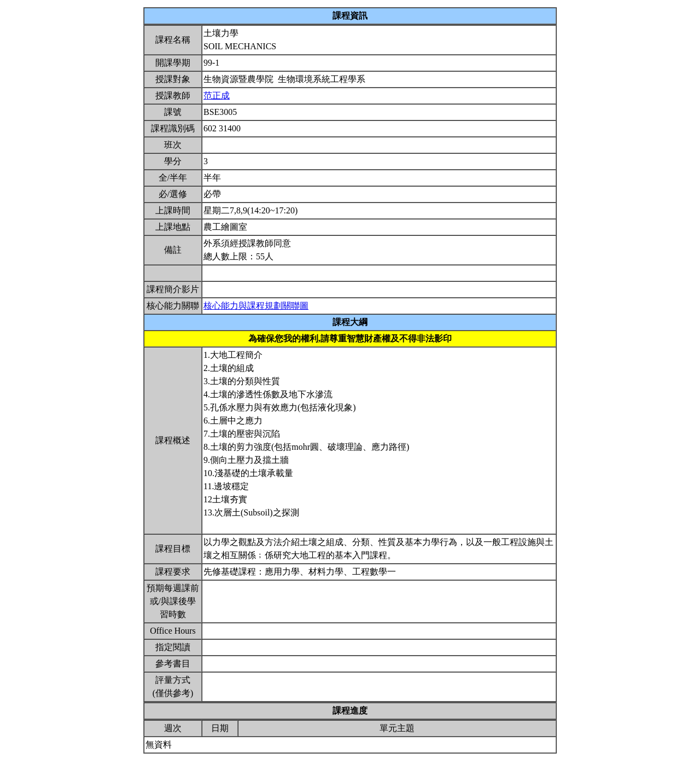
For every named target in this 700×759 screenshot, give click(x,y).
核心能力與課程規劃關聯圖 (256, 306)
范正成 (217, 95)
